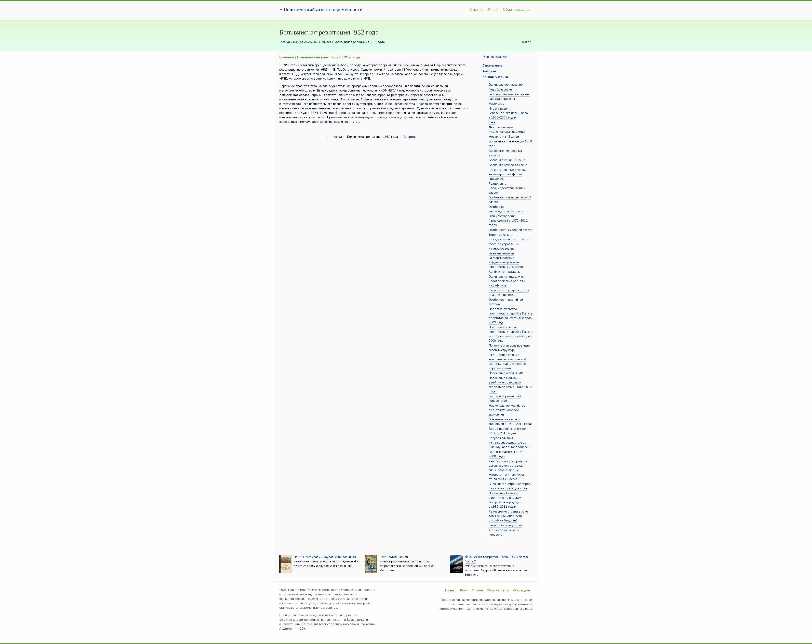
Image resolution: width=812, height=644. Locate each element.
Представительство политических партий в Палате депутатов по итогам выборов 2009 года (510, 316)
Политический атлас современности (323, 9)
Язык (492, 122)
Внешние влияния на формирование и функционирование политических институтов (507, 260)
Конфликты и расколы (504, 272)
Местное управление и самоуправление (504, 246)
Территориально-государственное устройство (509, 237)
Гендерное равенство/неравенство (505, 398)
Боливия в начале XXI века (508, 165)
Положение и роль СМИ (506, 373)
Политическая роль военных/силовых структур (509, 348)
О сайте (477, 590)
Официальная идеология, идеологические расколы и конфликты (507, 281)
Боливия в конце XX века (507, 160)
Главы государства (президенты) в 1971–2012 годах (508, 221)
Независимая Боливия (505, 137)
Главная (285, 42)
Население (497, 104)
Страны (477, 10)
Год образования (501, 89)
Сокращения (522, 590)
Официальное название (506, 85)
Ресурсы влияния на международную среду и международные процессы (509, 443)
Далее (526, 42)
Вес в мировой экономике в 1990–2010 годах (507, 431)
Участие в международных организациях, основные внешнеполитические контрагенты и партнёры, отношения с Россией (508, 470)
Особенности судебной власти (510, 230)
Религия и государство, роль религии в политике (509, 293)
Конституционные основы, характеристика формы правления (507, 174)
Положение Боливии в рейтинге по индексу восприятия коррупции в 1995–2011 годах (505, 500)
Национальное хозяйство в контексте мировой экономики (507, 410)
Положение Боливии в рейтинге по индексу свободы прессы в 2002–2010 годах (510, 385)
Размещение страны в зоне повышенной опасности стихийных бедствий (508, 516)
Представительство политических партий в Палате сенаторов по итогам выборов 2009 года (510, 334)
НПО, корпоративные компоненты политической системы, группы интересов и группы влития (508, 362)
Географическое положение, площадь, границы (509, 97)
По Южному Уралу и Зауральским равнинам (325, 557)
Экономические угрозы (505, 525)
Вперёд (409, 137)
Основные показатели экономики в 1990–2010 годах (511, 422)
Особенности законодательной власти (506, 209)
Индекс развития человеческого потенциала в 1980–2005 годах (508, 113)
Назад (337, 137)
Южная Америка (305, 42)
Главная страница (495, 57)
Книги (493, 10)
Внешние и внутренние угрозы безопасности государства (511, 486)
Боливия (325, 42)
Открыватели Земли (394, 557)
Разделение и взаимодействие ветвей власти (507, 188)
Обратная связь (517, 10)
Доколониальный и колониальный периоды (507, 129)
